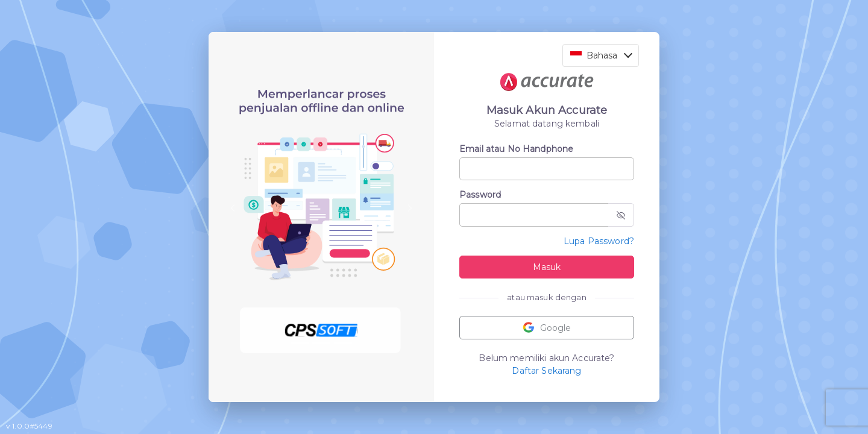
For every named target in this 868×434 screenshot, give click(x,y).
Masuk (547, 267)
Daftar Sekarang (546, 371)
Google (547, 328)
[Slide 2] (321, 343)
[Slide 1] (300, 343)
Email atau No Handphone (516, 149)
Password (480, 195)
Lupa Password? (599, 241)
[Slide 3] (343, 343)
